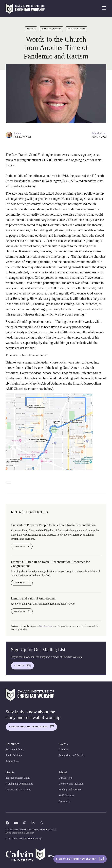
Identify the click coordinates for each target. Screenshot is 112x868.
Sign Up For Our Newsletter (80, 859)
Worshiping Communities (19, 784)
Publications (12, 761)
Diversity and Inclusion (71, 784)
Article (31, 29)
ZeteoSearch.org (46, 626)
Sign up (22, 666)
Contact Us (65, 801)
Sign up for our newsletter (32, 727)
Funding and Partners (70, 790)
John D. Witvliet (22, 137)
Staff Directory (67, 795)
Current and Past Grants (18, 790)
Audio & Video (14, 755)
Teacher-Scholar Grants (18, 778)
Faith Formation (76, 29)
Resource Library (15, 749)
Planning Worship (51, 29)
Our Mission (65, 778)
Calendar (63, 749)
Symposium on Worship (71, 755)
